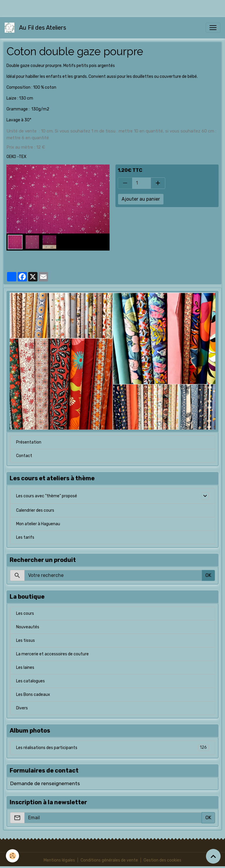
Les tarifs (25, 537)
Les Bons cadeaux (33, 695)
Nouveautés (28, 627)
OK (208, 575)
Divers (22, 708)
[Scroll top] (213, 856)
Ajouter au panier (141, 199)
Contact (24, 456)
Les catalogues (30, 681)
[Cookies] (12, 856)
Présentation (29, 442)
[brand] (37, 28)
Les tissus (25, 640)
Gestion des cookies (162, 860)
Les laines (25, 668)
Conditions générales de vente (109, 860)
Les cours (25, 613)
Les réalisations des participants (112, 748)
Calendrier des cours (35, 510)
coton (139, 216)
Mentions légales (59, 860)
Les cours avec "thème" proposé (47, 496)
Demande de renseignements (45, 783)
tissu (123, 216)
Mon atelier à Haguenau (38, 524)
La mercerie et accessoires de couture (52, 654)
